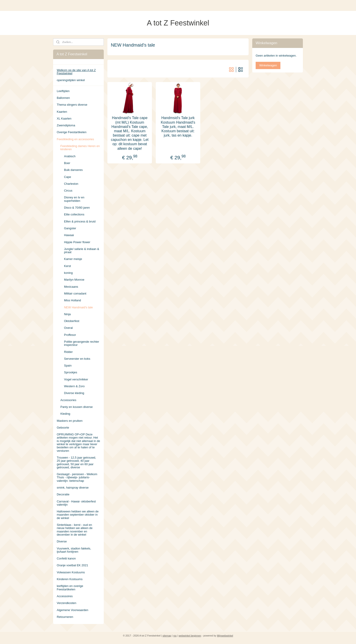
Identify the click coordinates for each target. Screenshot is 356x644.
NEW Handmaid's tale (78, 307)
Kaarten (62, 112)
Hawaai (69, 235)
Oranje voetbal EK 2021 (72, 565)
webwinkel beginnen (190, 636)
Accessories (68, 400)
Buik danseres (73, 170)
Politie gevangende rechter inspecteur (82, 343)
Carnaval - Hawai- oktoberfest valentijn (76, 503)
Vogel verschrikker (76, 379)
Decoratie (63, 494)
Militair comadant (75, 293)
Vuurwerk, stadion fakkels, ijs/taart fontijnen (74, 550)
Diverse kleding (74, 393)
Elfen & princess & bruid (80, 221)
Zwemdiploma (66, 125)
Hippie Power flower (77, 242)
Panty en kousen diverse (77, 407)
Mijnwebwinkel (225, 636)
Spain (68, 366)
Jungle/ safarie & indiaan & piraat (82, 251)
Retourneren (65, 617)
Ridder (68, 352)
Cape (68, 177)
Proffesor (70, 335)
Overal (68, 328)
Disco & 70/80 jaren (77, 208)
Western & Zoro (74, 386)
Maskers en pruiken (70, 421)
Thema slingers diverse (72, 105)
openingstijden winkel (71, 80)
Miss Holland (72, 300)
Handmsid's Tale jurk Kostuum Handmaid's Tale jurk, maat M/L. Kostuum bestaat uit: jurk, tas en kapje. (178, 127)
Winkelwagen (268, 65)
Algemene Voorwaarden (73, 610)
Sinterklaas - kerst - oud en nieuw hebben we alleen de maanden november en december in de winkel (75, 530)
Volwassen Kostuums (71, 572)
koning (68, 273)
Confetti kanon (66, 558)
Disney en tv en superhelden (74, 199)
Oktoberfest (72, 321)
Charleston (71, 184)
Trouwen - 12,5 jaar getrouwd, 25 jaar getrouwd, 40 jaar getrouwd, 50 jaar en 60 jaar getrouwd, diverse (76, 462)
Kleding (65, 414)
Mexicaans (71, 287)
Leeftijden (63, 91)
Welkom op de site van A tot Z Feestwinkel (76, 72)
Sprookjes (71, 372)
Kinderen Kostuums (70, 579)
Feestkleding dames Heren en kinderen (80, 148)
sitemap (167, 636)
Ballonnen (63, 98)
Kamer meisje (73, 259)
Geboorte (63, 428)
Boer (67, 163)
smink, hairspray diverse (73, 488)
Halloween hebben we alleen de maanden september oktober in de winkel (78, 515)
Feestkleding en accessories (75, 139)
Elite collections (74, 214)
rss (175, 636)
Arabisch (70, 156)
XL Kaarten (64, 119)
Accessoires (65, 596)
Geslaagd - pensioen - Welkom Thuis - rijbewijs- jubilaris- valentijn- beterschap (77, 477)
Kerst (67, 266)
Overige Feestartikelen (72, 132)
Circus (68, 191)
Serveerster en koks (77, 359)
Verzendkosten (67, 603)
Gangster (70, 228)
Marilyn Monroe (74, 280)
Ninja (67, 314)
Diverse (62, 541)
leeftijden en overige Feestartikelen (70, 588)
